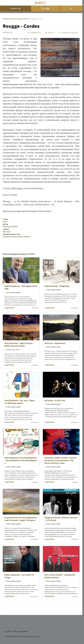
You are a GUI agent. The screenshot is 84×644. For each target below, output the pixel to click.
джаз (5, 222)
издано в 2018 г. (23, 19)
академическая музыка (13, 237)
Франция (7, 232)
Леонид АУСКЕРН (10, 227)
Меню (45, 8)
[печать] (50, 33)
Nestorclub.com (35, 636)
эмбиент (27, 237)
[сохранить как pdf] (68, 33)
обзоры (13, 19)
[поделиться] (34, 33)
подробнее (9, 308)
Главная (6, 19)
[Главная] (41, 3)
